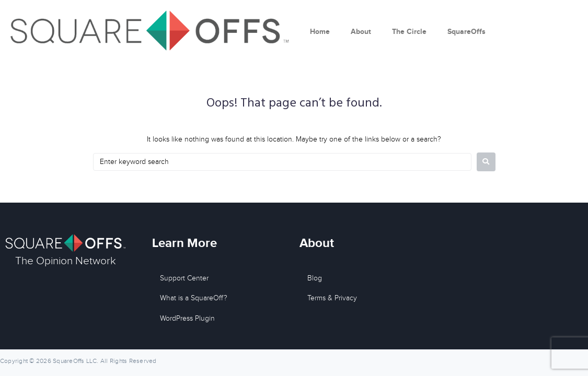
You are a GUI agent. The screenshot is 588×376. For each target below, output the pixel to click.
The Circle (409, 32)
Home (320, 32)
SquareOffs (466, 32)
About (361, 32)
